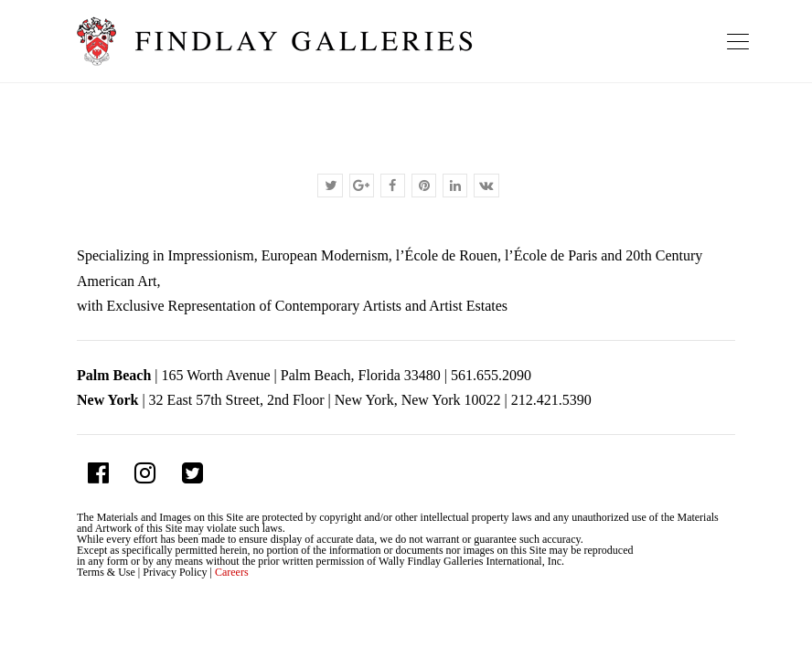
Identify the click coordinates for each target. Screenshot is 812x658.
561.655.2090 (491, 375)
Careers (232, 572)
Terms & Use (106, 572)
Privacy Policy (175, 572)
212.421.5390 (551, 400)
